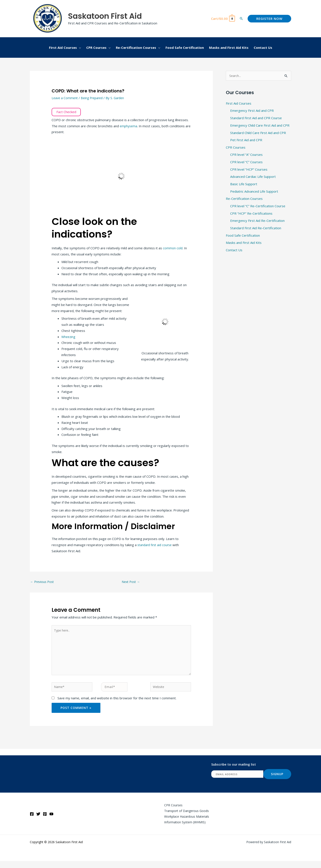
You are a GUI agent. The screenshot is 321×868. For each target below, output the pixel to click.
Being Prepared (94, 98)
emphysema (129, 126)
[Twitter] (38, 820)
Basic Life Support (244, 184)
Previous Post (43, 582)
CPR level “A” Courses (246, 155)
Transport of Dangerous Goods (184, 816)
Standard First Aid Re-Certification (256, 229)
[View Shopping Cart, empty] (223, 19)
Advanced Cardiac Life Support (253, 177)
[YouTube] (51, 820)
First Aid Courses (239, 104)
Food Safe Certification (243, 236)
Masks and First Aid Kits (244, 243)
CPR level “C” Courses (246, 162)
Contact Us (234, 251)
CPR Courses (236, 148)
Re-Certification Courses (244, 199)
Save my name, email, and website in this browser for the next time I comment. (117, 703)
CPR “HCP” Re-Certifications (251, 214)
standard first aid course (156, 545)
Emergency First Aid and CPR (252, 111)
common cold (173, 248)
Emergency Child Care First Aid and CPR (260, 126)
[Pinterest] (45, 820)
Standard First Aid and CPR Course (256, 118)
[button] (241, 19)
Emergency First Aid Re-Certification (257, 221)
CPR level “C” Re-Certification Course (258, 206)
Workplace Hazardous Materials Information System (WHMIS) (184, 826)
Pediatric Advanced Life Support (254, 192)
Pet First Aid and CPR (246, 140)
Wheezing (69, 337)
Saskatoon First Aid (105, 16)
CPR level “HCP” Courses (249, 170)
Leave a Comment (65, 98)
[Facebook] (32, 820)
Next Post (132, 582)
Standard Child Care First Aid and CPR (258, 133)
